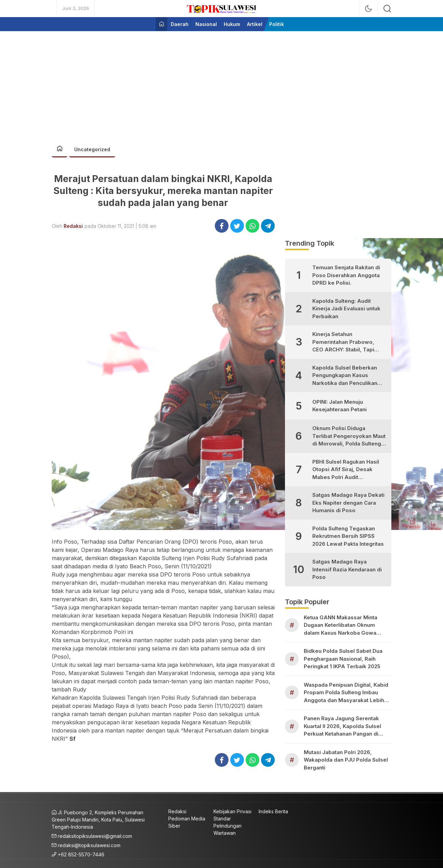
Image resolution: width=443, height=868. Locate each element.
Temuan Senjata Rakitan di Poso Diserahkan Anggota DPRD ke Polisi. (346, 275)
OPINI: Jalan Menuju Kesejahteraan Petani (340, 406)
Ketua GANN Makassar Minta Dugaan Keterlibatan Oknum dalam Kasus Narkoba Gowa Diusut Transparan (341, 626)
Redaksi (73, 226)
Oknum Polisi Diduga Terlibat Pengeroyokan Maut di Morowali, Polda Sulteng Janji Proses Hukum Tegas (349, 436)
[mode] (368, 9)
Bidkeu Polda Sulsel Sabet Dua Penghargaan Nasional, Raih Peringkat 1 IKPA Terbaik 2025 (343, 659)
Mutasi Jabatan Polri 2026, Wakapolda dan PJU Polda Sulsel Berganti (346, 760)
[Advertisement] (222, 84)
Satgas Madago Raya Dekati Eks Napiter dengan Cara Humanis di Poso (348, 503)
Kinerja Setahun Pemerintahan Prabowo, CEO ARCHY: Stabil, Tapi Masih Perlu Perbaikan (343, 342)
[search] (387, 9)
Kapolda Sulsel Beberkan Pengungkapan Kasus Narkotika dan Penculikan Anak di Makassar (345, 376)
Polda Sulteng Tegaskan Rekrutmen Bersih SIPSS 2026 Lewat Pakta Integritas (348, 536)
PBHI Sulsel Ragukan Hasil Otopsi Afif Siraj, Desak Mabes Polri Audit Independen (346, 470)
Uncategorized (92, 149)
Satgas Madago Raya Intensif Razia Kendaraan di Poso (347, 569)
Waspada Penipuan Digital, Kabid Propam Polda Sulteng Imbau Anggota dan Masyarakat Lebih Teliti (346, 693)
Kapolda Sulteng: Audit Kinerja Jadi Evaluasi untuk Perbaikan (346, 309)
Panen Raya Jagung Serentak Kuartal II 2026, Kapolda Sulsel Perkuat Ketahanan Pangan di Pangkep (342, 727)
